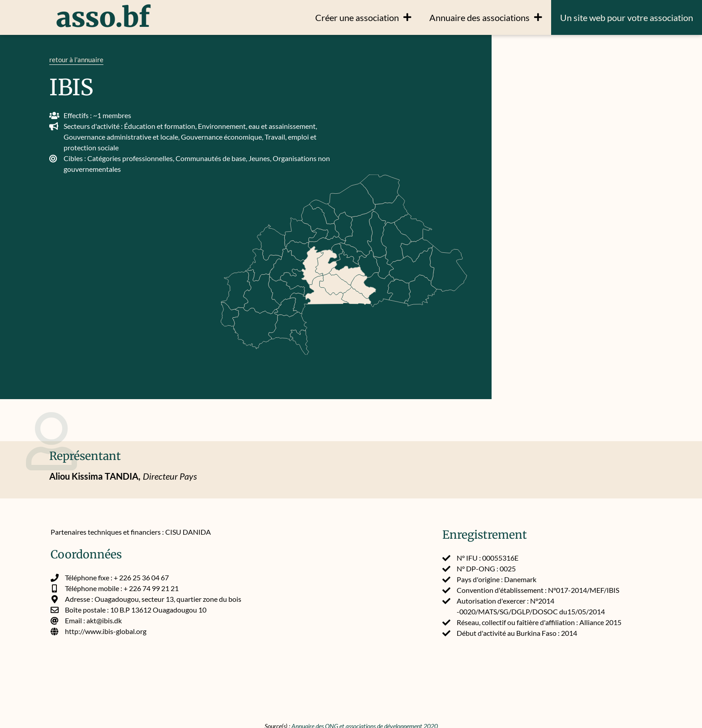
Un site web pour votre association (627, 17)
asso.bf (103, 17)
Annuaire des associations (486, 17)
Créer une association (363, 17)
